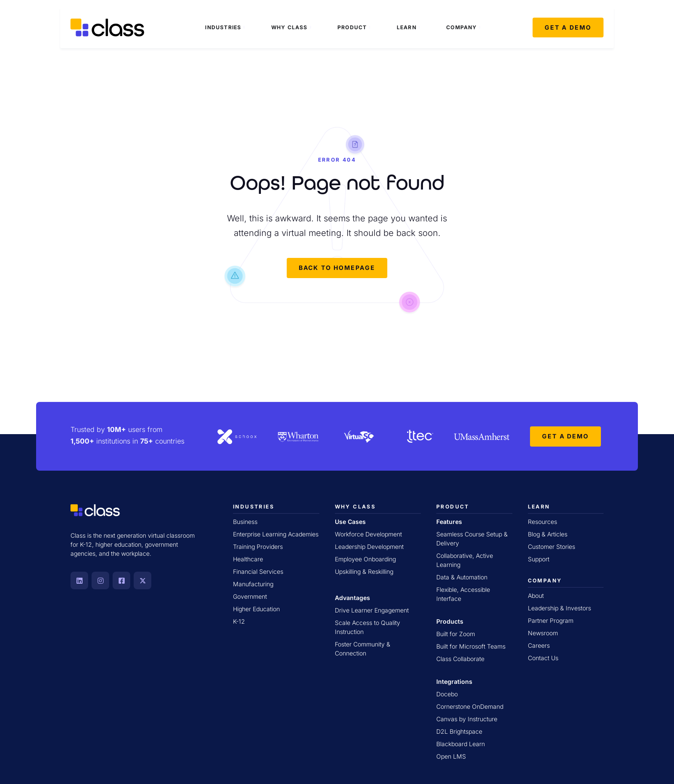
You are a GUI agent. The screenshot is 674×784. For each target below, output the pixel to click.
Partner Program (551, 620)
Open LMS (451, 756)
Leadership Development (369, 547)
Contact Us (543, 658)
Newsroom (543, 633)
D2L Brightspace (459, 731)
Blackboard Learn (461, 744)
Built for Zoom (456, 634)
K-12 (239, 621)
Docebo (447, 694)
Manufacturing (253, 584)
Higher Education (256, 609)
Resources (542, 522)
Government (250, 596)
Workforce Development (368, 534)
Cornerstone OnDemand (470, 706)
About (536, 596)
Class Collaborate (460, 659)
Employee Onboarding (365, 559)
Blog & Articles (548, 534)
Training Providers (258, 547)
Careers (539, 645)
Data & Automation (462, 577)
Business (245, 522)
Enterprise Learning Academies (276, 534)
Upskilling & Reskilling (364, 571)
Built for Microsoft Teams (471, 646)
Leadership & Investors (559, 608)
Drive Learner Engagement (372, 610)
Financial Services (258, 571)
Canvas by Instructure (467, 719)
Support (539, 559)
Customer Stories (551, 547)
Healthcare (248, 559)
